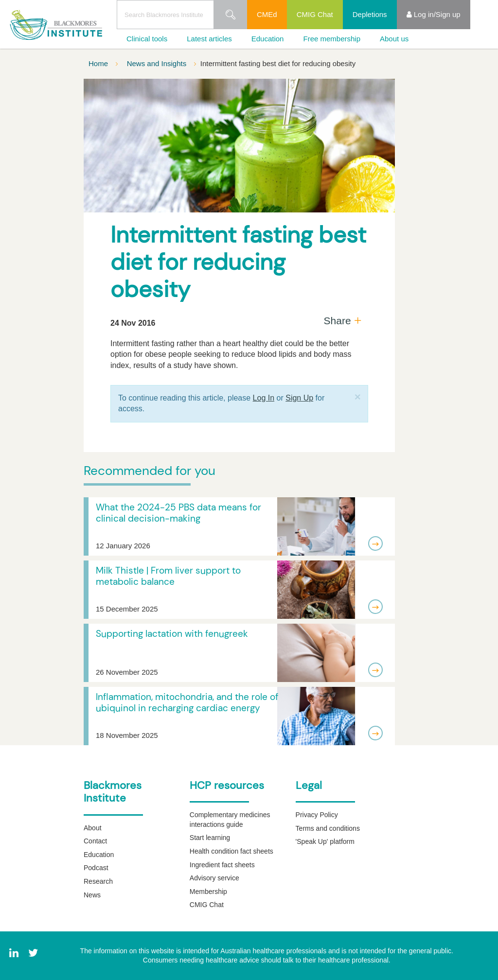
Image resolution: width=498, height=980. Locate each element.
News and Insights (158, 63)
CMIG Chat (315, 14)
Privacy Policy (317, 815)
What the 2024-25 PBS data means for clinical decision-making (178, 513)
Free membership (332, 39)
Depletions (370, 14)
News (92, 895)
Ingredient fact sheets (222, 865)
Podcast (96, 868)
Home (99, 63)
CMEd (267, 14)
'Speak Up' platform (325, 841)
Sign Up (299, 398)
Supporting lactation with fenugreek (172, 634)
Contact (95, 841)
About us (394, 39)
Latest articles (209, 39)
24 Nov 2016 (133, 323)
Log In (264, 398)
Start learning (210, 838)
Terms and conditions (328, 828)
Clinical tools (147, 39)
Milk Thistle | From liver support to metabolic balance (168, 576)
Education (268, 39)
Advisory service (214, 878)
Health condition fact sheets (231, 851)
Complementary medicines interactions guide (230, 820)
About (93, 828)
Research (98, 881)
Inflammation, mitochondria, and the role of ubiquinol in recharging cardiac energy (187, 702)
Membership (208, 892)
